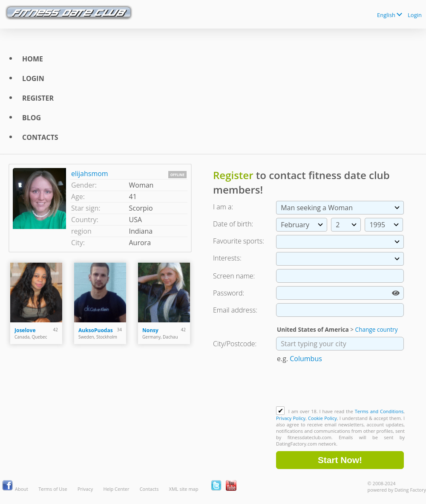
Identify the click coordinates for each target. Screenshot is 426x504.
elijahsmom (90, 174)
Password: (229, 293)
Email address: (235, 310)
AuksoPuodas (96, 330)
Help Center (116, 489)
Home (33, 59)
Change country (377, 329)
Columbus (306, 359)
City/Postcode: (235, 344)
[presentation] (341, 385)
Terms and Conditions (379, 411)
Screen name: (234, 276)
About (22, 489)
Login (415, 15)
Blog (32, 118)
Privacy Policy (291, 418)
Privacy (85, 489)
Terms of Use (53, 489)
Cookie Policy (322, 418)
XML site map (184, 489)
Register (38, 98)
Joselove (25, 330)
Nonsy (150, 330)
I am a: (223, 207)
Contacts (40, 137)
